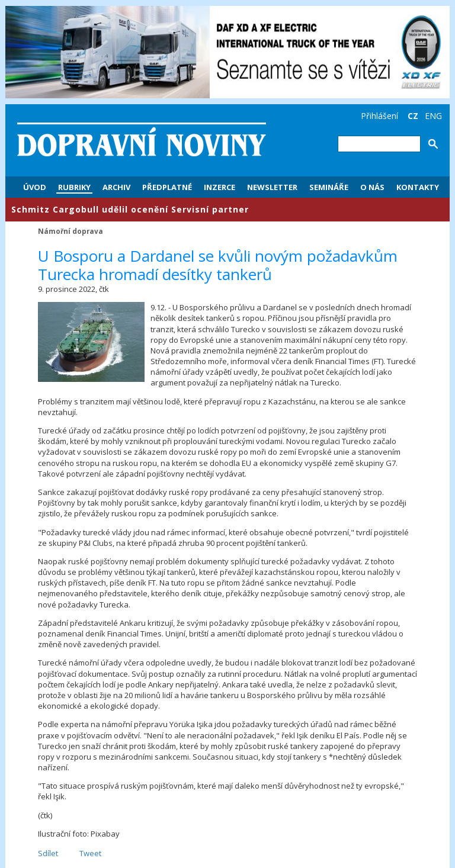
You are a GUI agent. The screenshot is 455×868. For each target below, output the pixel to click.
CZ (413, 116)
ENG (433, 116)
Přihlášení (379, 116)
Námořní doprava (71, 231)
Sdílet (48, 853)
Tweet (90, 853)
